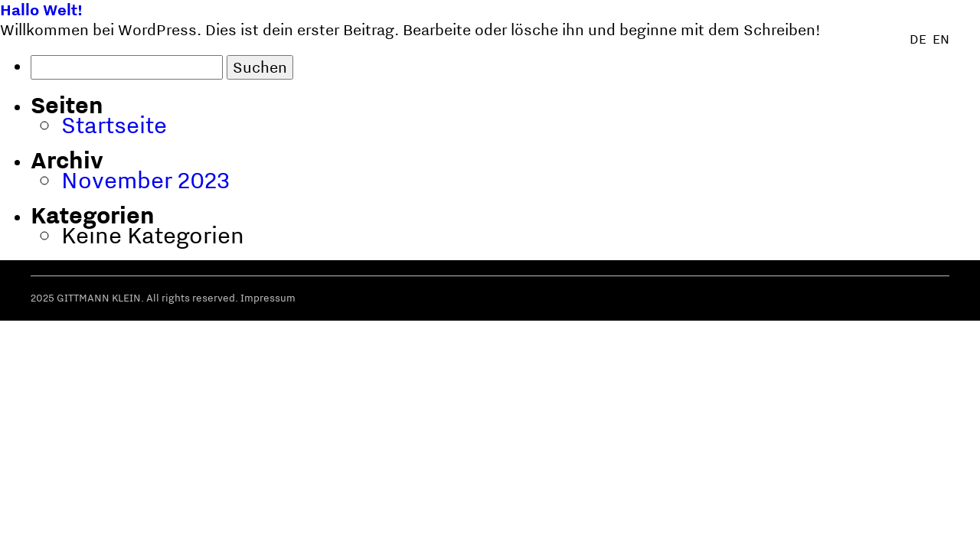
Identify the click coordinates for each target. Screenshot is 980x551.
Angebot (724, 524)
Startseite (114, 124)
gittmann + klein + (146, 524)
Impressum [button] (268, 298)
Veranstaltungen (825, 524)
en (941, 39)
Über (511, 524)
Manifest (649, 524)
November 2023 (145, 179)
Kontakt (923, 524)
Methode (574, 524)
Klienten (450, 524)
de (918, 39)
